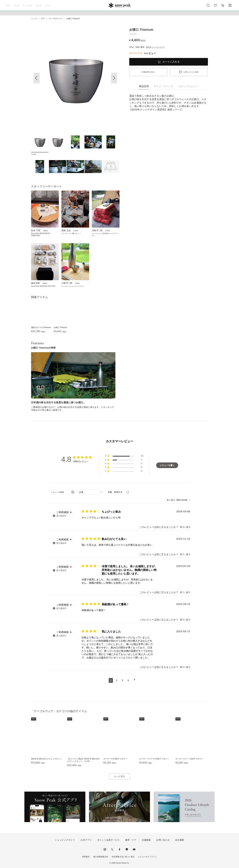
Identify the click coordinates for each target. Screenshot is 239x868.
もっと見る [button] (120, 776)
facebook (120, 849)
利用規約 (86, 857)
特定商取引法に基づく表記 (123, 857)
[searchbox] (59, 492)
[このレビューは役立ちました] (181, 527)
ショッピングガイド (65, 840)
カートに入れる (171, 62)
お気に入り (215, 7)
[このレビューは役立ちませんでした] (187, 527)
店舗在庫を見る (148, 72)
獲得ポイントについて (155, 47)
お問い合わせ (163, 840)
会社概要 (180, 840)
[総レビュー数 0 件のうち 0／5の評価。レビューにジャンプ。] (143, 53)
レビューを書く (167, 465)
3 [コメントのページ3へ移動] (122, 680)
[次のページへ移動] (135, 680)
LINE (127, 849)
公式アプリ (86, 840)
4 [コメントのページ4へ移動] (128, 680)
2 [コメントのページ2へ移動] (117, 680)
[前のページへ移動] (104, 680)
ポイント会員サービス (108, 840)
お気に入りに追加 (191, 72)
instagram (105, 849)
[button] (114, 78)
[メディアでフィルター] (118, 492)
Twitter (112, 849)
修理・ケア (131, 840)
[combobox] (90, 492)
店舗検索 (146, 840)
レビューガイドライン (147, 857)
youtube (134, 849)
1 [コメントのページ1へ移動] (111, 680)
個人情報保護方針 (101, 857)
